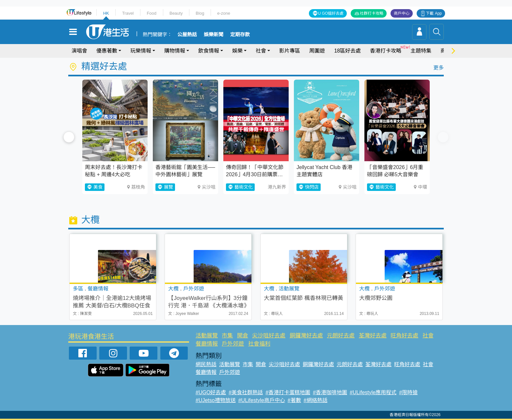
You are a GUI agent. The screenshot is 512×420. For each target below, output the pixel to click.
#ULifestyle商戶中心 (262, 400)
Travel (128, 13)
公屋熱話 (187, 35)
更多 (439, 68)
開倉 (243, 336)
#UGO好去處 (211, 392)
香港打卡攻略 (386, 51)
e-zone (224, 13)
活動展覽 (207, 336)
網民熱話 (206, 364)
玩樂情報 (141, 51)
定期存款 (240, 35)
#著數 (294, 400)
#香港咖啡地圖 (330, 392)
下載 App (434, 13)
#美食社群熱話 (246, 392)
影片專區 (290, 51)
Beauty (176, 13)
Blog (200, 13)
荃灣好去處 (373, 336)
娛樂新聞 (214, 35)
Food (152, 13)
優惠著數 (107, 51)
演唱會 (79, 51)
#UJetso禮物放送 (216, 400)
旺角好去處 (404, 336)
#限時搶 (408, 392)
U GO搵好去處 (331, 13)
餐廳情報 (207, 344)
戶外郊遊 (233, 344)
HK (106, 13)
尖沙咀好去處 (269, 336)
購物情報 (175, 51)
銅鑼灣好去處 (306, 336)
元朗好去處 (341, 336)
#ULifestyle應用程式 (373, 392)
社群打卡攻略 (372, 13)
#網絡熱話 (316, 400)
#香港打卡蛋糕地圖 (288, 392)
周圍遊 (317, 51)
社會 (261, 51)
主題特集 (421, 51)
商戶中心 (402, 13)
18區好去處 (347, 51)
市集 (227, 336)
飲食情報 (209, 51)
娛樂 (237, 51)
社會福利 (259, 344)
